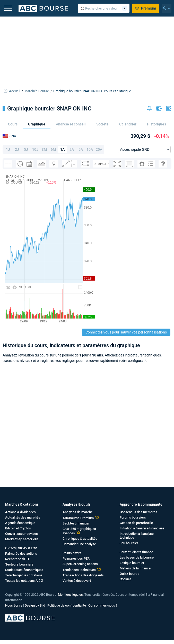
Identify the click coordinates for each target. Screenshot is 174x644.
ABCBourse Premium (78, 518)
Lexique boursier (132, 563)
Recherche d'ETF (18, 559)
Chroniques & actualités (80, 539)
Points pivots (72, 553)
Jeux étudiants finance (136, 552)
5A (81, 149)
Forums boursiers (133, 517)
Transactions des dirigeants (83, 575)
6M (53, 149)
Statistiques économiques (24, 570)
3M (44, 149)
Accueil (15, 91)
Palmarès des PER (76, 558)
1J (8, 149)
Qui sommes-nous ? (103, 605)
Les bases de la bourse (137, 557)
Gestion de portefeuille (136, 523)
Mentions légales (70, 595)
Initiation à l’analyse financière (142, 528)
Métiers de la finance (135, 568)
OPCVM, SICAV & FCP (21, 548)
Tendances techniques (79, 570)
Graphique (37, 124)
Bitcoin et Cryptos (18, 528)
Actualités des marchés (23, 517)
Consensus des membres (138, 512)
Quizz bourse (129, 574)
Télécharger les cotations (24, 575)
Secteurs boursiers (19, 564)
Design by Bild (35, 605)
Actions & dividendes (20, 512)
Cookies (126, 579)
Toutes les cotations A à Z (24, 581)
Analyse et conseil (71, 124)
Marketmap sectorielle (22, 539)
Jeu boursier (129, 543)
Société (102, 124)
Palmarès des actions (21, 554)
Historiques (156, 124)
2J (17, 149)
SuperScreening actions (80, 564)
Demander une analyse (79, 544)
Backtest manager (76, 523)
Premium (146, 8)
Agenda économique (20, 523)
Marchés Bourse (37, 91)
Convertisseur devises (21, 534)
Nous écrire (14, 605)
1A (62, 149)
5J (26, 149)
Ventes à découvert (77, 581)
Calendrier (128, 124)
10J (35, 149)
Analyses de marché (78, 512)
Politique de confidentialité (67, 605)
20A (99, 149)
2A (72, 149)
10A (90, 149)
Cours (13, 124)
